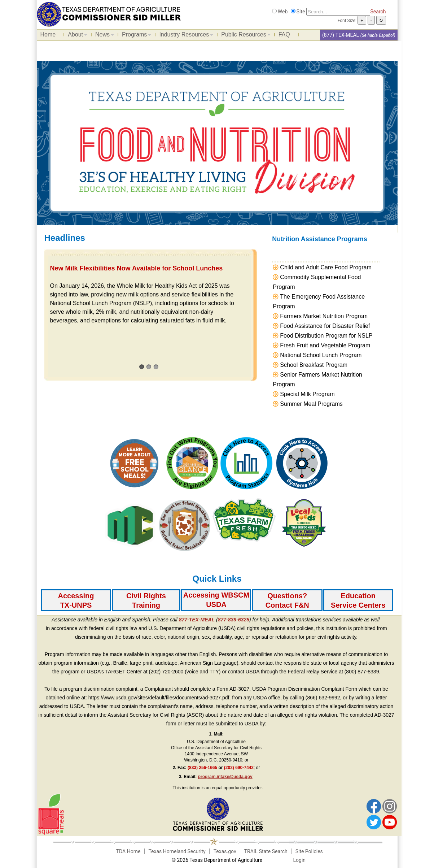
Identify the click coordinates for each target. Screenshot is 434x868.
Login (300, 860)
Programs (135, 36)
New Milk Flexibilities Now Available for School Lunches (137, 268)
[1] (142, 367)
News (103, 36)
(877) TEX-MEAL (341, 35)
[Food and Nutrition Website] (109, 14)
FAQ (284, 34)
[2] (149, 367)
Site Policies (309, 851)
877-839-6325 (234, 620)
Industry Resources (184, 36)
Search (378, 12)
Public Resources (244, 36)
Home (48, 34)
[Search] (338, 12)
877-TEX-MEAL (197, 620)
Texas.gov (225, 851)
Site (301, 12)
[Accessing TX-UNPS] (76, 600)
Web (283, 12)
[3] (156, 367)
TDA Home (128, 851)
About (76, 36)
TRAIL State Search (266, 851)
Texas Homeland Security (177, 851)
